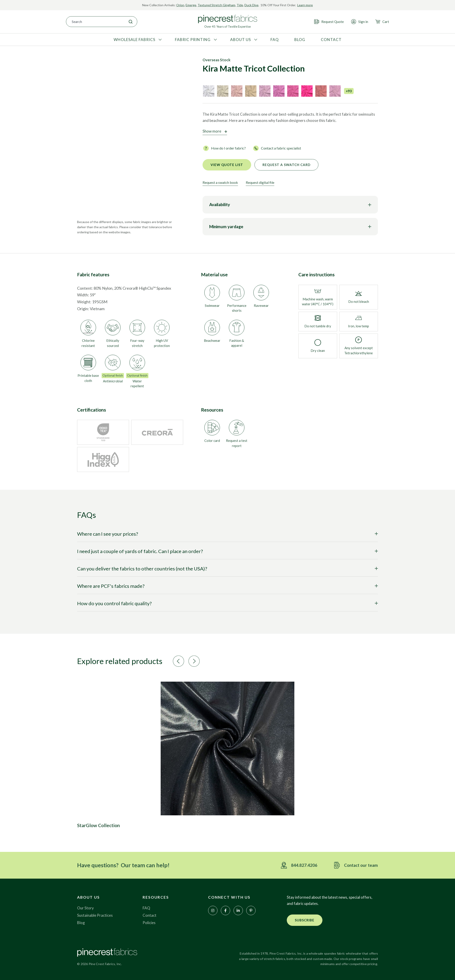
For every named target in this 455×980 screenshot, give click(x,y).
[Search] (131, 22)
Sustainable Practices (95, 915)
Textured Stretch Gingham (216, 5)
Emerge (191, 5)
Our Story (85, 908)
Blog (81, 923)
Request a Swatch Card (286, 165)
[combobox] (95, 22)
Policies (149, 923)
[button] (178, 661)
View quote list (227, 165)
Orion (180, 5)
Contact (150, 915)
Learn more (305, 5)
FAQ (146, 908)
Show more (212, 131)
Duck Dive (251, 5)
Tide (240, 5)
